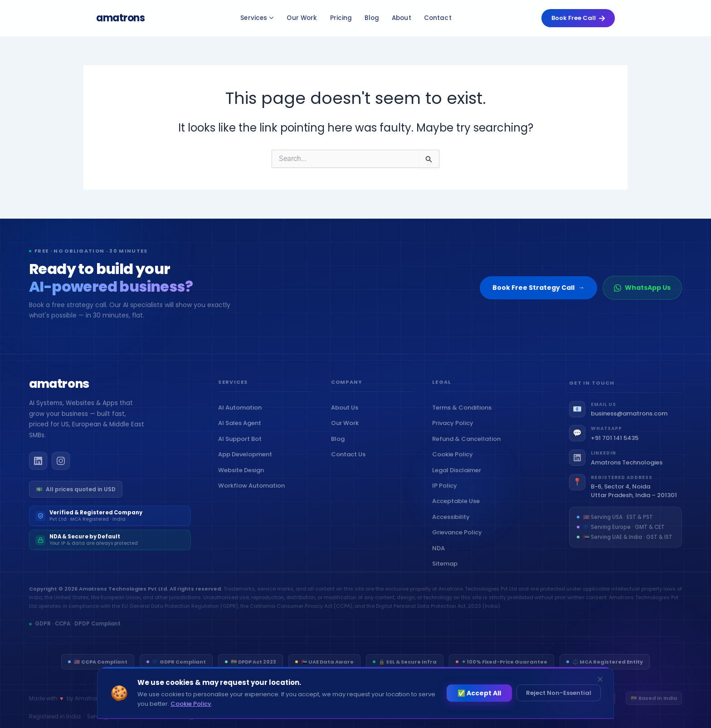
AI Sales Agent (242, 428)
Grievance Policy (459, 542)
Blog (372, 18)
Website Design (243, 474)
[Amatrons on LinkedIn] (38, 465)
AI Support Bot (242, 443)
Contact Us (350, 462)
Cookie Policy (455, 464)
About (402, 18)
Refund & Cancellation (468, 448)
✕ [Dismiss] (600, 679)
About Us (347, 415)
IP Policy (447, 495)
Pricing (341, 18)
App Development (247, 458)
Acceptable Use (458, 511)
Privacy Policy (455, 432)
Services (257, 18)
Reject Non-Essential (559, 693)
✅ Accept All (479, 693)
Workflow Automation (253, 490)
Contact (438, 18)
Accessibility (453, 526)
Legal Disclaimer (459, 479)
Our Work (302, 18)
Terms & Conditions (464, 417)
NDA (441, 557)
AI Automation (242, 412)
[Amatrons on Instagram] (61, 465)
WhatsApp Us (642, 288)
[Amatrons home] (59, 389)
